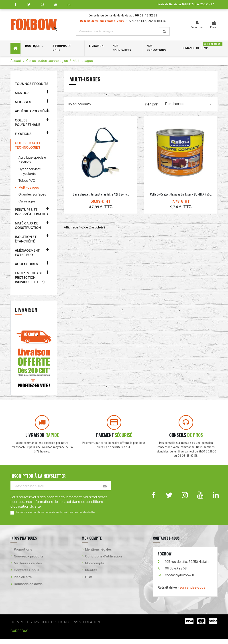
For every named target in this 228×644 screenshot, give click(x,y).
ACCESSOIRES (26, 264)
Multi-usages (29, 187)
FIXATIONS (23, 134)
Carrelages (27, 201)
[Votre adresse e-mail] (61, 491)
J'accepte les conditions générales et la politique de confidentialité (55, 518)
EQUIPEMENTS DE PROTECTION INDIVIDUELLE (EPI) (30, 278)
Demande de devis (28, 589)
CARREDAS (19, 636)
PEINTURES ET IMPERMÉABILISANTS (31, 212)
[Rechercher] (118, 31)
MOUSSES (23, 102)
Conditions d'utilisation (103, 561)
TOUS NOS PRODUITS (32, 84)
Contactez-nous (27, 575)
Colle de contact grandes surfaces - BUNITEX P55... (181, 194)
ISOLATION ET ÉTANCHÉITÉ (26, 239)
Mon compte (95, 568)
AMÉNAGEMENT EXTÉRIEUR (27, 253)
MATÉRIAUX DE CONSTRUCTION (28, 225)
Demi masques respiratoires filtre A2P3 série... (101, 194)
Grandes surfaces (32, 194)
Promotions (23, 554)
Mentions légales (98, 554)
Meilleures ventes (28, 568)
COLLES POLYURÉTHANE (28, 122)
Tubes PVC (27, 181)
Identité (91, 575)
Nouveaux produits (29, 561)
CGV (89, 582)
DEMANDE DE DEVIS (195, 48)
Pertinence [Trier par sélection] (189, 104)
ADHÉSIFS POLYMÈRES (33, 111)
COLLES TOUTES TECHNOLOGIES (28, 145)
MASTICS (22, 93)
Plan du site (23, 582)
